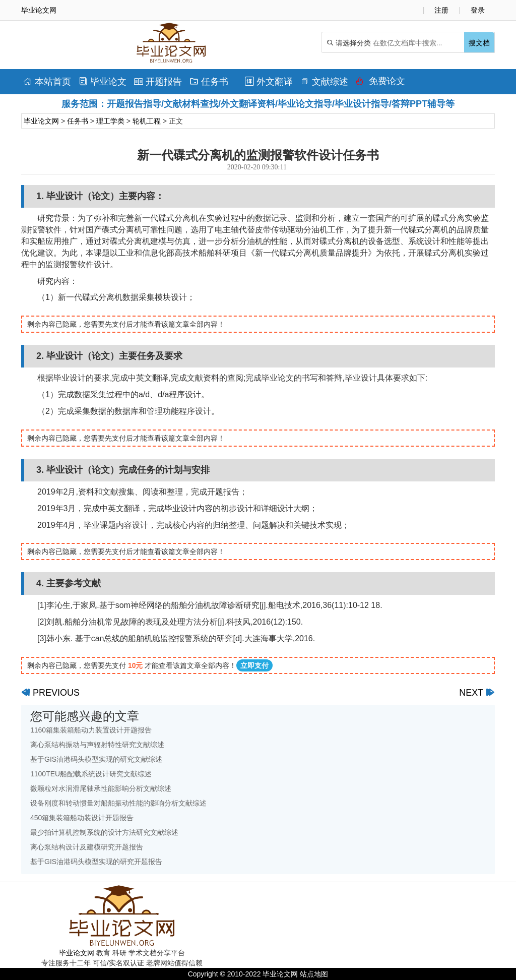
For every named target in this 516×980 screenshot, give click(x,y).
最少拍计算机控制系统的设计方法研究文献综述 (104, 832)
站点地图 (314, 974)
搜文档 (479, 43)
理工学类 (110, 121)
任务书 (209, 82)
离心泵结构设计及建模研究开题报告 (87, 847)
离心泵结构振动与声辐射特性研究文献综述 (97, 745)
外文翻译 (269, 82)
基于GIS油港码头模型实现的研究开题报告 (96, 862)
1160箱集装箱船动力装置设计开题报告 (91, 730)
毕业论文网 (41, 121)
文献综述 (324, 82)
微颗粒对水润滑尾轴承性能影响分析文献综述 (101, 788)
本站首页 (47, 82)
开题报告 (158, 82)
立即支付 (254, 665)
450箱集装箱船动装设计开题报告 (82, 818)
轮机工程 (147, 121)
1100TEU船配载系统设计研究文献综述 (91, 774)
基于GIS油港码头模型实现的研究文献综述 (96, 759)
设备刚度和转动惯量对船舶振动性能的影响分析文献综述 (118, 803)
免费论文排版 (380, 84)
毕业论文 (103, 82)
